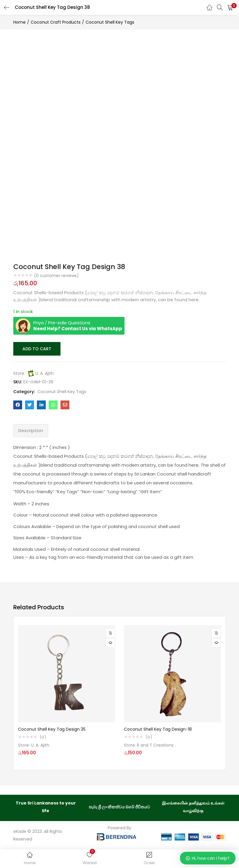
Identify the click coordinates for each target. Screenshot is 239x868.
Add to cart (36, 348)
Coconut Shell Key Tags (110, 22)
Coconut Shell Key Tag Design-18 (158, 729)
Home (19, 22)
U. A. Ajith (45, 373)
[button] (230, 7)
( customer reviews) (56, 276)
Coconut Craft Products (56, 22)
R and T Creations (155, 745)
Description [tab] (31, 430)
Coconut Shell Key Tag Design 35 (52, 729)
